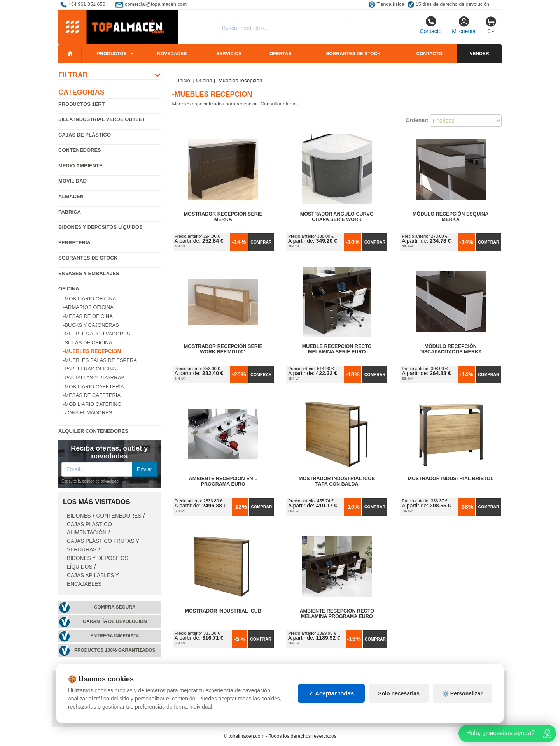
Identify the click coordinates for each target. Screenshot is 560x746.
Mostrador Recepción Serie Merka (223, 217)
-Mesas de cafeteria (92, 395)
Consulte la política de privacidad (90, 481)
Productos (112, 54)
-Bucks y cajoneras (91, 325)
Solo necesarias (399, 713)
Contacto (430, 25)
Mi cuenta (464, 25)
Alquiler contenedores (93, 431)
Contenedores (80, 150)
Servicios (229, 54)
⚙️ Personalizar (462, 713)
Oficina (69, 289)
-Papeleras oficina (90, 369)
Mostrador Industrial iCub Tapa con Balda (337, 481)
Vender (479, 54)
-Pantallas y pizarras (94, 378)
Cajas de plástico (85, 135)
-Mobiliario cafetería (94, 387)
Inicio (184, 80)
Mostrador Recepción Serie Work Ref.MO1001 (223, 349)
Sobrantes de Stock (88, 258)
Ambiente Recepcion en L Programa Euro (223, 481)
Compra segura (115, 607)
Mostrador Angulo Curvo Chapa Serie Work (337, 217)
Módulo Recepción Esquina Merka (451, 217)
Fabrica (70, 212)
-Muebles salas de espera (100, 360)
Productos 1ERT (82, 104)
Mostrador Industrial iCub (223, 611)
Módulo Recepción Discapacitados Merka (451, 349)
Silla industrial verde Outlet (102, 119)
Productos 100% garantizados (115, 650)
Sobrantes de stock (353, 54)
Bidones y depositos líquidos (101, 227)
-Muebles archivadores (96, 334)
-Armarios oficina (88, 307)
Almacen (71, 196)
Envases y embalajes (89, 273)
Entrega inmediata (115, 636)
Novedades (172, 54)
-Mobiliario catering (92, 404)
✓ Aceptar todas (332, 713)
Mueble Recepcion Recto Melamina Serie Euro (337, 349)
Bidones (79, 516)
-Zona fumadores (87, 413)
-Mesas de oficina (88, 316)
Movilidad (73, 181)
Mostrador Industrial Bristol (451, 479)
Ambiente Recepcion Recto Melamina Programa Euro (337, 614)
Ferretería (74, 243)
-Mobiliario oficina (90, 299)
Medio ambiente (80, 166)
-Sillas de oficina (87, 343)
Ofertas (280, 54)
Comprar (261, 242)
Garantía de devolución (115, 621)
